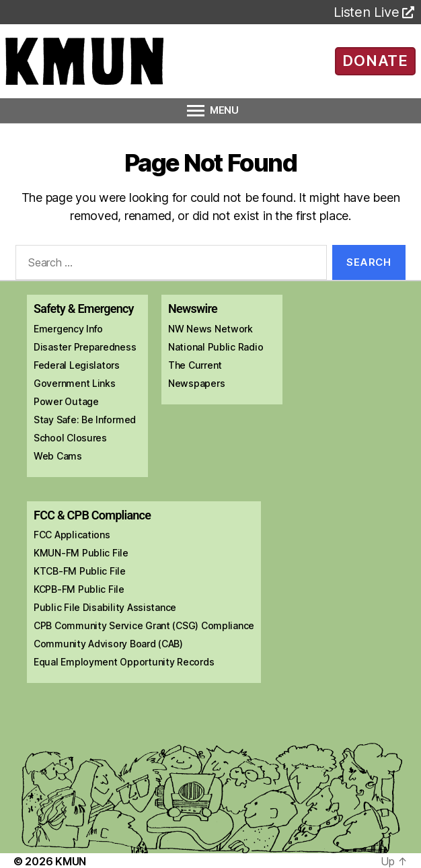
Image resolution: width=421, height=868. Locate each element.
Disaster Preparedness (85, 347)
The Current (195, 365)
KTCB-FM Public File (80, 571)
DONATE (375, 61)
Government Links (75, 383)
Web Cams (58, 456)
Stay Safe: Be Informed (85, 420)
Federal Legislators (77, 365)
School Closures (70, 438)
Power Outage (66, 401)
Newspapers (196, 383)
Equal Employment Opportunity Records (124, 662)
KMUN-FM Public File (81, 553)
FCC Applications (72, 535)
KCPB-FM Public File (79, 589)
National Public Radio (216, 347)
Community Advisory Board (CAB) (108, 644)
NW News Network (210, 329)
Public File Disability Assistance (105, 607)
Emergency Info (68, 329)
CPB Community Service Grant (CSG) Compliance (144, 625)
